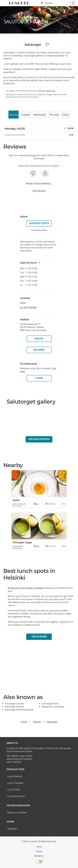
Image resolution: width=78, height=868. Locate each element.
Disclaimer (39, 856)
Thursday (54, 115)
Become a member (17, 812)
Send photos (39, 191)
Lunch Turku (14, 790)
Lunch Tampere (15, 783)
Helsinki (39, 350)
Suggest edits (39, 223)
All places (12, 829)
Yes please (39, 637)
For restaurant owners (39, 230)
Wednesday (40, 115)
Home (24, 722)
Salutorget (52, 722)
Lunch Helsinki (15, 776)
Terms (39, 847)
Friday (66, 115)
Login (39, 378)
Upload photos (39, 439)
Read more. (51, 91)
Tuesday (26, 115)
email (23, 303)
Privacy (39, 851)
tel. (28, 307)
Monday (14, 115)
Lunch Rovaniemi (16, 796)
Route (39, 339)
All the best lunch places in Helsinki (26, 588)
